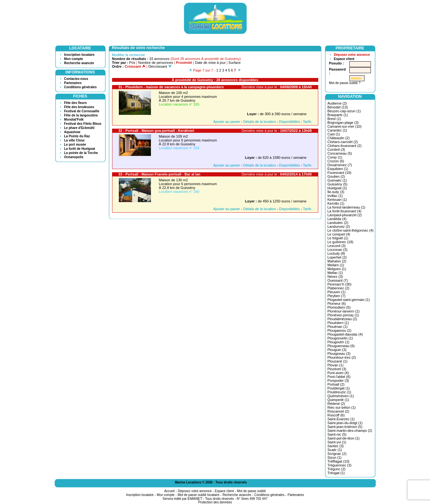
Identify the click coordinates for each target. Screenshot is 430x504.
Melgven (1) (337, 269)
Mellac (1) (335, 273)
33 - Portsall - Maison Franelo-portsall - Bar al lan (160, 174)
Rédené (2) (336, 404)
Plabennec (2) (339, 288)
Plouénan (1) (338, 327)
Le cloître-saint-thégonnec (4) (351, 230)
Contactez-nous (76, 79)
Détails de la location (260, 122)
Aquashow (72, 132)
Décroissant (160, 66)
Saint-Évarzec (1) (341, 419)
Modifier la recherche (129, 55)
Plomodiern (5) (339, 307)
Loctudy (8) (336, 253)
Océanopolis (74, 157)
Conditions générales (81, 87)
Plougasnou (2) (340, 330)
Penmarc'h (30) (340, 284)
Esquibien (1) (338, 169)
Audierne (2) (337, 103)
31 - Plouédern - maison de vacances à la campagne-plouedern (171, 87)
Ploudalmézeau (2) (342, 319)
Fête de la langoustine (81, 115)
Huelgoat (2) (337, 188)
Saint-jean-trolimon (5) (345, 427)
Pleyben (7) (337, 296)
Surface (235, 63)
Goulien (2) (336, 176)
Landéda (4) (337, 219)
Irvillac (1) (335, 196)
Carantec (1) (337, 130)
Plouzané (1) (338, 361)
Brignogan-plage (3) (343, 123)
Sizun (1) (335, 457)
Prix (132, 63)
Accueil (169, 491)
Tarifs (307, 122)
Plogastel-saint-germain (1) (349, 300)
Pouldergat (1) (339, 388)
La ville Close (75, 140)
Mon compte (74, 59)
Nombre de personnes (156, 63)
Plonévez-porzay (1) (343, 315)
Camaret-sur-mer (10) (345, 126)
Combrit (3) (336, 149)
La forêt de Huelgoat (80, 149)
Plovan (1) (336, 365)
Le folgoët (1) (338, 238)
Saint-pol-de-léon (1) (344, 438)
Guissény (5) (338, 184)
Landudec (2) (338, 223)
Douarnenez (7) (340, 165)
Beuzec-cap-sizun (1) (344, 111)
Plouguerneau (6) (341, 346)
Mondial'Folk (74, 120)
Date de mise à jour (210, 63)
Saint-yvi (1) (337, 442)
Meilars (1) (336, 265)
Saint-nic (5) (337, 434)
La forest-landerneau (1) (347, 207)
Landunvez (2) (339, 226)
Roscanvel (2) (338, 411)
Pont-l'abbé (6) (339, 377)
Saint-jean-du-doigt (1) (345, 423)
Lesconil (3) (337, 246)
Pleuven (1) (337, 292)
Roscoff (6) (336, 415)
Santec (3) (336, 446)
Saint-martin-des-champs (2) (350, 431)
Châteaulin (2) (339, 138)
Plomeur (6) (337, 303)
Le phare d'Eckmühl (79, 128)
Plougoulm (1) (338, 342)
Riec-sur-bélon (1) (342, 407)
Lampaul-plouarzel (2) (345, 215)
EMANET (195, 499)
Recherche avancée (79, 63)
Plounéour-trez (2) (342, 357)
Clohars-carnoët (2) (343, 142)
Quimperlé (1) (338, 400)
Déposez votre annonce (352, 55)
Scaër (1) (335, 450)
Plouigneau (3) (339, 354)
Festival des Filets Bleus (83, 124)
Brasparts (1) (338, 115)
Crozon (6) (336, 161)
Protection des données (215, 502)
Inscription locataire (79, 55)
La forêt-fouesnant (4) (345, 211)
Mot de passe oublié (251, 491)
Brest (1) (334, 119)
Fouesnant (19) (340, 173)
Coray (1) (335, 157)
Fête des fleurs (76, 103)
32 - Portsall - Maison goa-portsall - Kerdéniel (156, 131)
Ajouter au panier (227, 122)
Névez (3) (335, 277)
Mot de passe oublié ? (345, 83)
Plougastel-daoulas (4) (345, 334)
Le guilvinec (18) (341, 242)
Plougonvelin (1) (340, 338)
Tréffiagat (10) (338, 461)
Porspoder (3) (338, 380)
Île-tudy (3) (336, 192)
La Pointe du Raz (77, 136)
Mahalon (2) (337, 261)
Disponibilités (290, 122)
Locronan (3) (338, 250)
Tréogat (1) (336, 473)
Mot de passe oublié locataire (198, 495)
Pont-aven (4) (338, 373)
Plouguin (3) (337, 350)
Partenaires (73, 83)
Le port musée (75, 145)
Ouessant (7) (338, 280)
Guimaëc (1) (337, 180)
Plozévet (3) (337, 369)
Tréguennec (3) (340, 465)
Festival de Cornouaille (82, 111)
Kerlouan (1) (337, 200)
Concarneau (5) (340, 153)
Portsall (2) (336, 384)
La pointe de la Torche (81, 153)
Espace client (344, 59)
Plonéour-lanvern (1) (344, 311)
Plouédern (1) (338, 323)
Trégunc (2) (337, 469)
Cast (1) (334, 134)
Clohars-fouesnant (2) (345, 146)
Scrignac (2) (337, 454)
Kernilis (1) (336, 203)
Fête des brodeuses (79, 107)
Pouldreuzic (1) (339, 392)
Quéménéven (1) (341, 396)
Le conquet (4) (339, 234)
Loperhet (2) (337, 257)
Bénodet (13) (338, 107)
